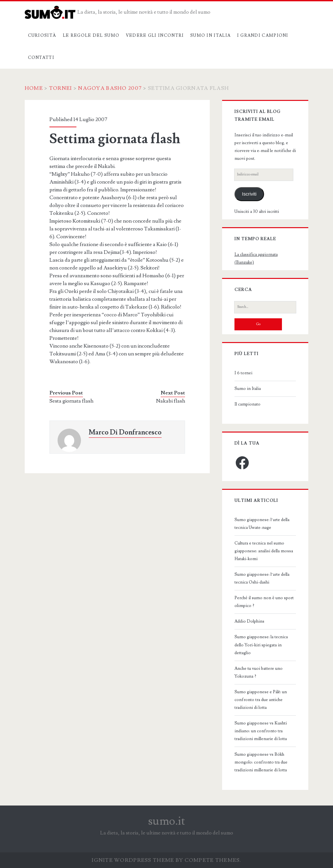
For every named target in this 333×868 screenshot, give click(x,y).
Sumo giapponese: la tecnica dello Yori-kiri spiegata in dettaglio (261, 645)
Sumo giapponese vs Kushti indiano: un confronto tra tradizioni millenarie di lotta (261, 731)
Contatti (41, 58)
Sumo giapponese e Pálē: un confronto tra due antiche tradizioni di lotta (261, 700)
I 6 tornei (243, 373)
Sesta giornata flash (71, 401)
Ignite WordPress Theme (133, 860)
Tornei (61, 88)
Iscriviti (249, 194)
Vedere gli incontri (155, 35)
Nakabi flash (171, 401)
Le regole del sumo (91, 35)
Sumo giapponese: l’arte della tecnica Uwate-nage (262, 524)
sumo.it (167, 821)
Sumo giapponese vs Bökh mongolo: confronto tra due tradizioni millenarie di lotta (261, 762)
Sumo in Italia (210, 35)
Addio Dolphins (249, 621)
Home (34, 88)
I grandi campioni (263, 35)
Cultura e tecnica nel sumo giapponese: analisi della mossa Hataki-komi (264, 551)
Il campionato (247, 404)
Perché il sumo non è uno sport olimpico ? (264, 602)
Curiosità (42, 35)
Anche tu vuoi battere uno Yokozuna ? (259, 672)
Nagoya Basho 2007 (110, 88)
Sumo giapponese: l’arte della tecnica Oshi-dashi (262, 578)
